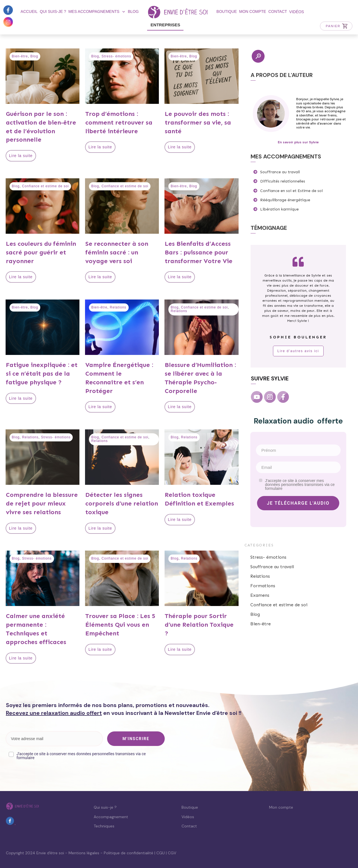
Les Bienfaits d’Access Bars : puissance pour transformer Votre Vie (199, 252)
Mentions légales (84, 853)
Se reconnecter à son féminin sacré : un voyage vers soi (117, 252)
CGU (161, 853)
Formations (263, 586)
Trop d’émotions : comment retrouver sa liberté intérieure (119, 122)
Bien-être (20, 56)
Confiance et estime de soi (45, 186)
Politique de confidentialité (129, 853)
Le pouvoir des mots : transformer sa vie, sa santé (198, 122)
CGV (172, 853)
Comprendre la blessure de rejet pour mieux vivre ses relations (42, 503)
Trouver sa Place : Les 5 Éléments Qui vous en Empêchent (120, 625)
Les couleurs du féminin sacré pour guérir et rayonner (41, 252)
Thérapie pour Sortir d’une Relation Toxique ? (199, 625)
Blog (34, 56)
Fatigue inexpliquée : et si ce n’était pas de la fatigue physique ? (42, 374)
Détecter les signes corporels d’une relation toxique (122, 503)
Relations (118, 307)
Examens (260, 595)
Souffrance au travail (272, 567)
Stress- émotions (116, 56)
